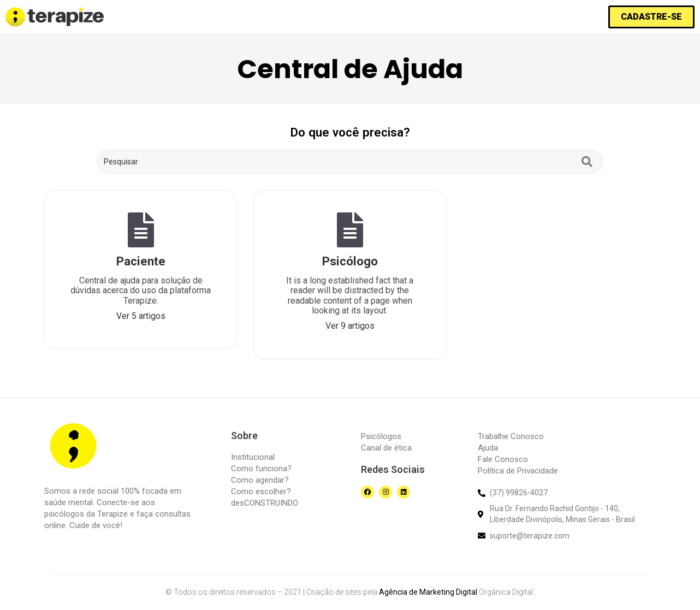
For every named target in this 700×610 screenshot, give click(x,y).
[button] (651, 17)
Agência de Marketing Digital (428, 592)
